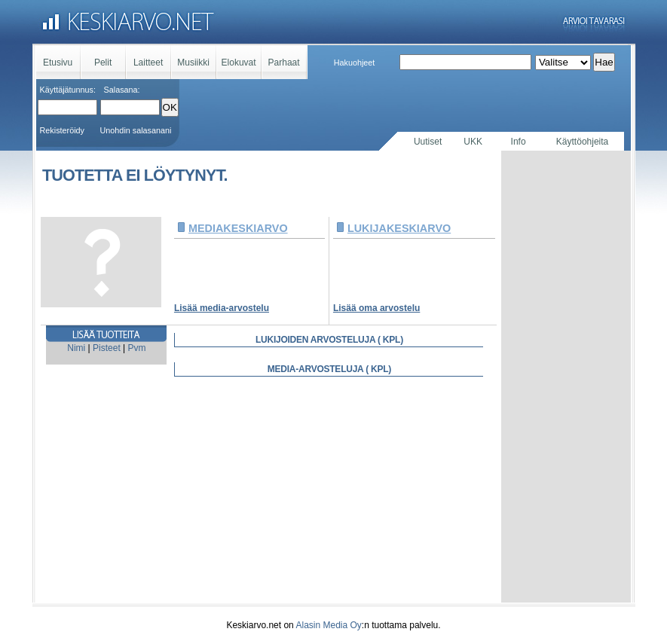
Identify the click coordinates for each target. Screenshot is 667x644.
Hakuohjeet (355, 63)
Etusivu (58, 63)
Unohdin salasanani (136, 130)
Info (519, 142)
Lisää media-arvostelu (222, 308)
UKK (473, 142)
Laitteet (148, 63)
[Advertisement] (566, 377)
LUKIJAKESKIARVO (399, 228)
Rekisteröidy (62, 130)
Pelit (103, 63)
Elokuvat (239, 63)
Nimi (76, 348)
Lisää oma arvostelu (376, 308)
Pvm (137, 348)
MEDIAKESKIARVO (238, 228)
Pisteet (107, 348)
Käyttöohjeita (582, 142)
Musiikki (193, 63)
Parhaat (284, 63)
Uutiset (428, 142)
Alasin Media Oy (328, 625)
